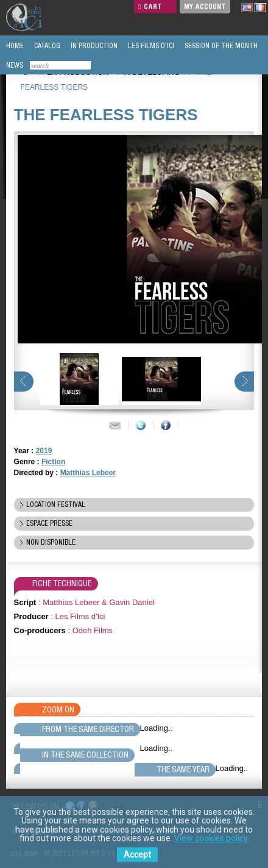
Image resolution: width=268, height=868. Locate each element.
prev (24, 382)
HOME (14, 46)
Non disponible (51, 542)
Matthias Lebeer (88, 473)
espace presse (49, 523)
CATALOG (46, 46)
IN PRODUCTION (93, 46)
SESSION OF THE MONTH (220, 46)
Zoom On (58, 709)
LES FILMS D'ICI (150, 46)
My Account (205, 6)
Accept (137, 855)
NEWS (14, 65)
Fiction (53, 462)
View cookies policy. (212, 838)
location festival (56, 504)
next (244, 382)
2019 (44, 451)
